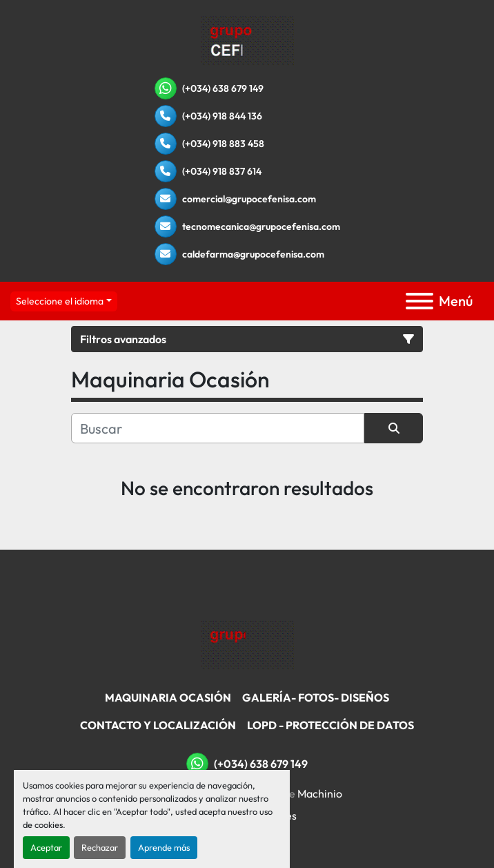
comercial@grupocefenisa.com (249, 199)
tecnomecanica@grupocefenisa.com (261, 226)
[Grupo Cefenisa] (247, 644)
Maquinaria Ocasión (168, 697)
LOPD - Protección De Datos (330, 725)
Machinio (320, 793)
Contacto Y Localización (158, 725)
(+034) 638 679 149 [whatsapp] (223, 88)
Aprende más (164, 847)
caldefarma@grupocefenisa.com (253, 254)
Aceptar (46, 847)
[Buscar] (218, 428)
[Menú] (419, 301)
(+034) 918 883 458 (223, 144)
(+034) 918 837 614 (222, 171)
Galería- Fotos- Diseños (316, 697)
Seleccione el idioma (60, 301)
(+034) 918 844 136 (222, 116)
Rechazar (100, 847)
